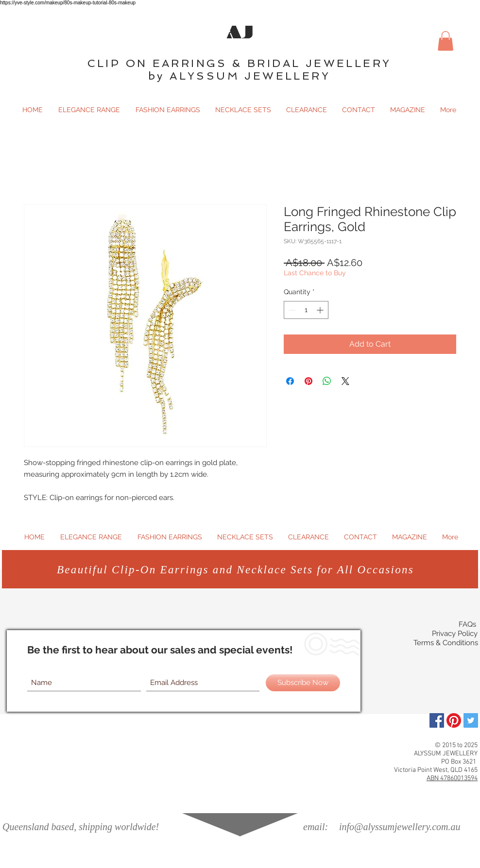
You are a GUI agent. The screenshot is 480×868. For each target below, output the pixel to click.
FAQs (467, 624)
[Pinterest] (454, 720)
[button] (446, 41)
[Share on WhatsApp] (327, 381)
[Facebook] (437, 720)
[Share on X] (345, 381)
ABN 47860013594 (452, 778)
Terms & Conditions (446, 643)
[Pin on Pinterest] (309, 381)
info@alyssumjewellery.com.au (400, 827)
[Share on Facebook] (290, 381)
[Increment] (321, 310)
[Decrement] (291, 310)
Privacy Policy (455, 634)
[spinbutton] (306, 310)
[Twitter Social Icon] (471, 720)
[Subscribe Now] (303, 683)
